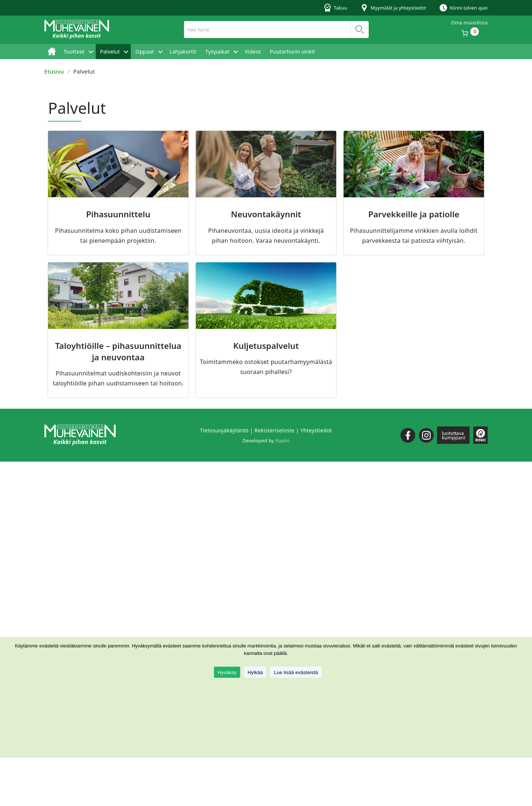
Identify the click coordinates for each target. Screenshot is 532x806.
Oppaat (144, 52)
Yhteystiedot (316, 430)
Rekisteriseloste (274, 430)
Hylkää (255, 672)
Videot (253, 52)
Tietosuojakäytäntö (224, 430)
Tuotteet (74, 52)
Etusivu (52, 52)
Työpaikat (217, 52)
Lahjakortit (183, 52)
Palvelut (110, 52)
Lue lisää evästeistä (296, 672)
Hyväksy (227, 672)
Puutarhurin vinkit (292, 52)
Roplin (282, 441)
